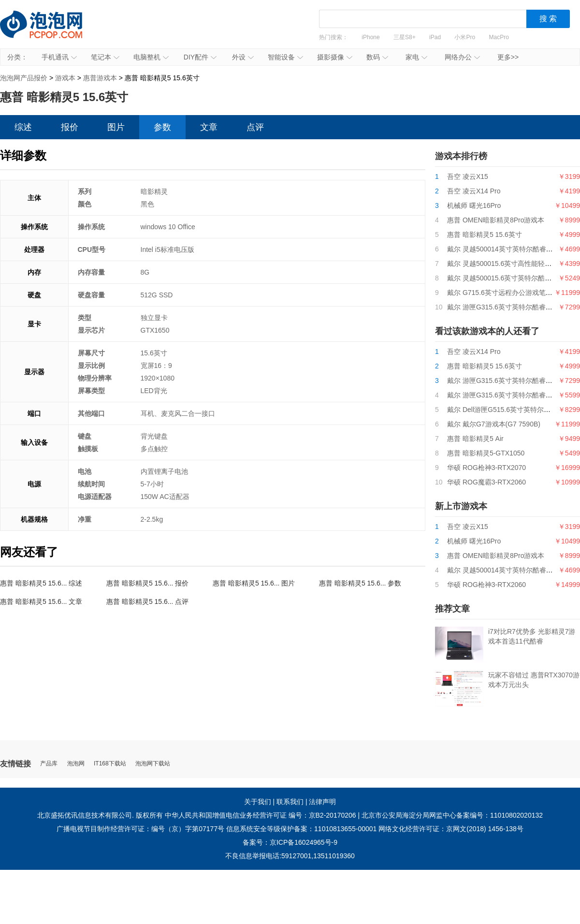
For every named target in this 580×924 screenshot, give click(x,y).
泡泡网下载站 (153, 764)
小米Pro (465, 37)
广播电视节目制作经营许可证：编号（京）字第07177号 (140, 829)
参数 (162, 127)
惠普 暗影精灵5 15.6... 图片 (254, 583)
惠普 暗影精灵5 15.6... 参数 (360, 583)
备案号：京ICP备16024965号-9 (290, 842)
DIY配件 (200, 57)
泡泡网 (76, 764)
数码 (377, 57)
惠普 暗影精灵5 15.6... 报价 (147, 583)
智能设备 (285, 57)
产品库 (49, 764)
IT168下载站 (110, 764)
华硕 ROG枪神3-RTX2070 (486, 468)
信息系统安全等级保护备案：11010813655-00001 (301, 829)
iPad (435, 37)
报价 (70, 127)
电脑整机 (151, 57)
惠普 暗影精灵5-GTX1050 (486, 453)
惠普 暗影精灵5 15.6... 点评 (147, 601)
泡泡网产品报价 (51, 31)
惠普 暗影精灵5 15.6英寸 (485, 235)
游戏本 (65, 78)
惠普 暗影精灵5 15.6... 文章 (41, 601)
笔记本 (105, 57)
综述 (23, 127)
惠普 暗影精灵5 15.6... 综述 (41, 583)
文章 (209, 127)
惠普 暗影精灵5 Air (475, 439)
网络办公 (462, 57)
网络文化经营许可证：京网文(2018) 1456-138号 (451, 829)
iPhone (370, 37)
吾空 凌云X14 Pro (474, 191)
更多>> (508, 57)
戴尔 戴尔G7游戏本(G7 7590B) (494, 424)
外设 (243, 57)
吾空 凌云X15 (468, 176)
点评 (255, 127)
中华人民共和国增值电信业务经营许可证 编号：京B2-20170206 (261, 815)
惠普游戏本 (100, 78)
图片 (116, 127)
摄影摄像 (335, 57)
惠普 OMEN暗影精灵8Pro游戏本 (496, 220)
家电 (416, 57)
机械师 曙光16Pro (474, 205)
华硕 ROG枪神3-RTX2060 (486, 585)
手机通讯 (59, 57)
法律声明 (322, 802)
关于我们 (258, 802)
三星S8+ (405, 37)
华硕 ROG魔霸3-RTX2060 (486, 482)
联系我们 (290, 802)
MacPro (499, 37)
